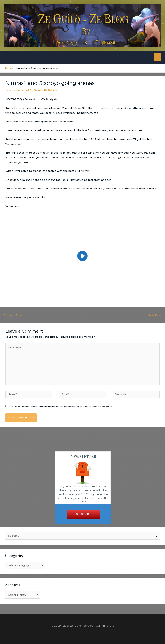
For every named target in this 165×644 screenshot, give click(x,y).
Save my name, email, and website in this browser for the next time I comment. (62, 407)
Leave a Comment (17, 90)
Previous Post (11, 315)
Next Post (156, 315)
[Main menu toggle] (158, 57)
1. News (37, 90)
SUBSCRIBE (83, 514)
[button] (83, 256)
